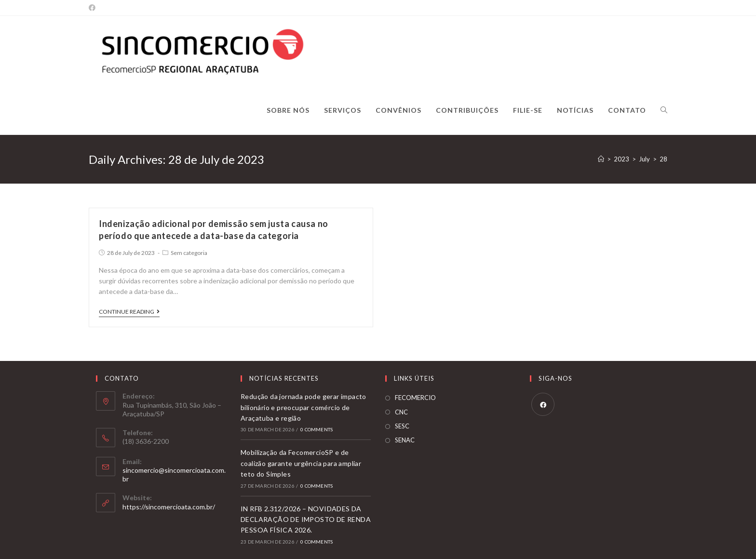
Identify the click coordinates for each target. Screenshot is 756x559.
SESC (402, 426)
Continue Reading (129, 312)
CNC (401, 412)
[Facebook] (94, 8)
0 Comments (317, 429)
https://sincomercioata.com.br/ (169, 507)
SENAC (405, 440)
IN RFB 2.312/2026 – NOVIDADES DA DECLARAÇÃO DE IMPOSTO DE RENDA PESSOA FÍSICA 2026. (306, 519)
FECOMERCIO (415, 398)
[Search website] (664, 110)
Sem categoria (189, 253)
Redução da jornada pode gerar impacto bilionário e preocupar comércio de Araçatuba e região (304, 407)
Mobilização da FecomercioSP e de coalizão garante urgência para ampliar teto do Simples (301, 463)
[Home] (601, 159)
